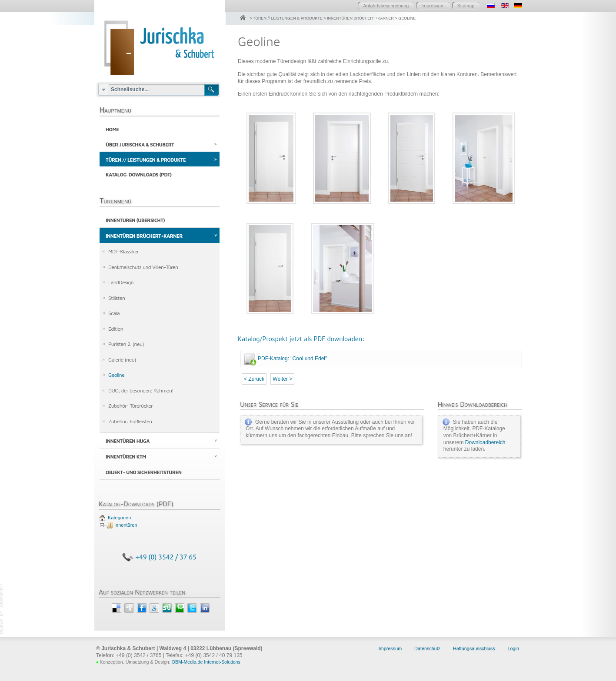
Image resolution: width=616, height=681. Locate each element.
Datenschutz (427, 651)
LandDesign (121, 284)
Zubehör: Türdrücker (130, 408)
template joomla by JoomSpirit (2, 611)
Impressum (433, 6)
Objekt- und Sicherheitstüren (144, 474)
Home (112, 129)
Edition (116, 331)
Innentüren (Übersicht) (135, 222)
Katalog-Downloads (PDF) (139, 176)
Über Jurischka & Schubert (140, 145)
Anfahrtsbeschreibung (386, 6)
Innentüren (126, 527)
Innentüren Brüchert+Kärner (144, 238)
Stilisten (117, 300)
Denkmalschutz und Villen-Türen (143, 269)
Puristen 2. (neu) (126, 346)
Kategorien (119, 520)
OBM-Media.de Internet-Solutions (206, 664)
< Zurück (254, 379)
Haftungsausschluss (474, 651)
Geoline (116, 377)
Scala (114, 315)
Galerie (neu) (122, 361)
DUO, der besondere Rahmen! (141, 392)
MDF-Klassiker (123, 253)
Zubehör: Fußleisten (130, 424)
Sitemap (466, 6)
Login (513, 651)
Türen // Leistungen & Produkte (146, 161)
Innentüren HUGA (128, 443)
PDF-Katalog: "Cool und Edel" (292, 359)
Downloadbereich (485, 442)
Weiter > (282, 379)
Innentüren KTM (126, 459)
